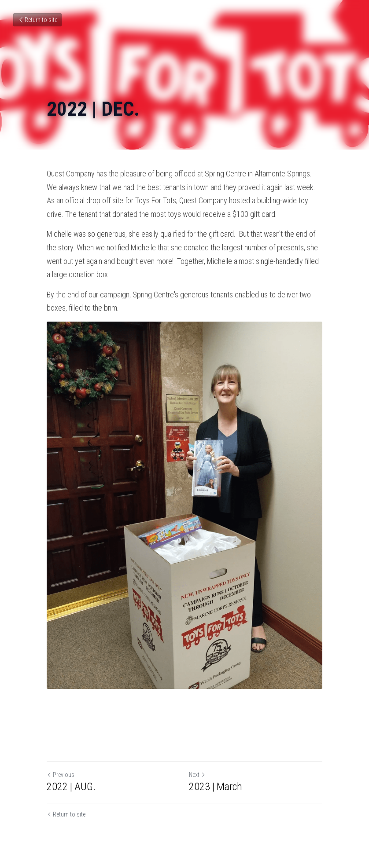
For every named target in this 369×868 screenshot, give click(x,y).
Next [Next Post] (197, 775)
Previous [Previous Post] (61, 775)
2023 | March (216, 787)
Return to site (37, 20)
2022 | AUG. (71, 787)
